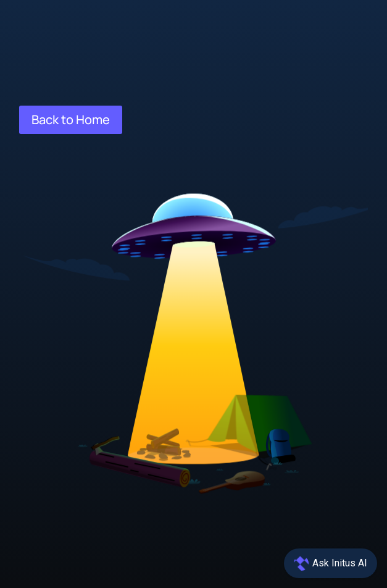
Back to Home (71, 120)
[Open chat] (331, 563)
